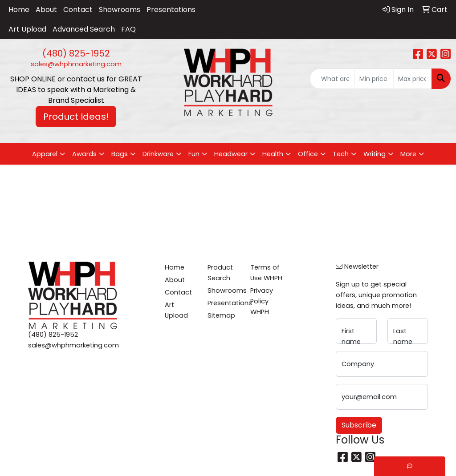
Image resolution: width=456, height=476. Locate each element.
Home (19, 10)
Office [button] (308, 154)
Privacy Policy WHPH (262, 301)
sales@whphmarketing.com (76, 64)
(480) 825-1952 (76, 53)
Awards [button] (84, 154)
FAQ (128, 29)
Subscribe (359, 425)
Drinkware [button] (158, 154)
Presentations (171, 10)
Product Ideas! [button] (76, 117)
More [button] (408, 154)
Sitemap (221, 315)
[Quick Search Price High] (413, 79)
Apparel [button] (45, 154)
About (46, 10)
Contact (78, 10)
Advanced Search (84, 29)
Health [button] (273, 154)
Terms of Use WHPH (266, 273)
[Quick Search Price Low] (374, 79)
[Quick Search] (332, 79)
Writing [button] (375, 154)
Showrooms (120, 10)
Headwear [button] (231, 154)
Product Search (220, 273)
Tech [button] (341, 154)
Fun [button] (194, 154)
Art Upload (27, 29)
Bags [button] (120, 154)
